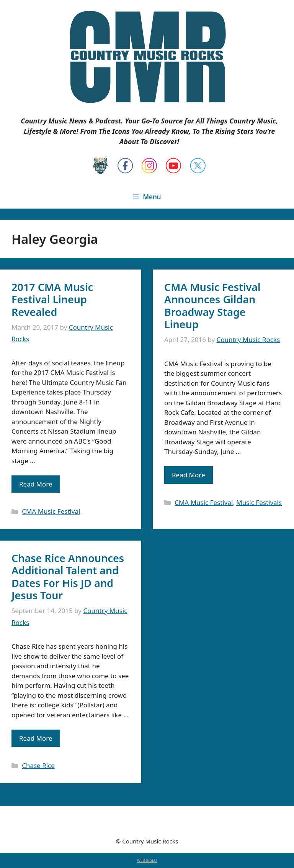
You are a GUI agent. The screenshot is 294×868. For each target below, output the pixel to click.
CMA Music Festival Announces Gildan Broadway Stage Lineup (212, 306)
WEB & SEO (147, 860)
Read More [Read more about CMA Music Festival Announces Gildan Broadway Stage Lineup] (189, 475)
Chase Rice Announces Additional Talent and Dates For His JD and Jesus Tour (68, 577)
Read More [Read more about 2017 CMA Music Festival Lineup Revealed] (36, 484)
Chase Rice (38, 765)
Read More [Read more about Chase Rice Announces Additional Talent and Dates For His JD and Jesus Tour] (36, 738)
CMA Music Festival (51, 511)
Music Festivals (259, 502)
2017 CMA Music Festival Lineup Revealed (52, 299)
